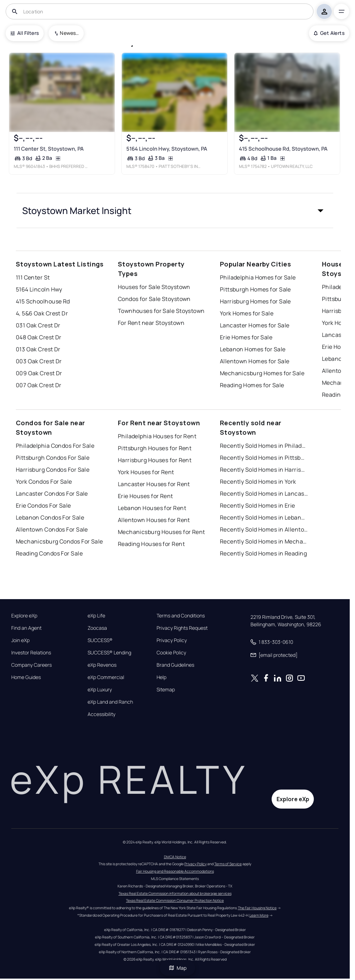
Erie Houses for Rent (145, 496)
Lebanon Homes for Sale (253, 349)
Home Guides (26, 677)
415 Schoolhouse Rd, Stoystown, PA (283, 149)
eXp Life (96, 616)
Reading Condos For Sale (49, 553)
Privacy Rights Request (182, 628)
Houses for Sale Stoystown (154, 287)
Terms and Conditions (181, 616)
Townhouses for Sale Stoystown (161, 311)
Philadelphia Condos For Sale (55, 446)
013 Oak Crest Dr (38, 349)
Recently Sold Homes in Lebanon (264, 517)
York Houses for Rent (146, 472)
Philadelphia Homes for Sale (258, 277)
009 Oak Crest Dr (39, 373)
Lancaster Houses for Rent (154, 484)
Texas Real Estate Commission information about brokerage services (175, 893)
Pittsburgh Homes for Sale (255, 289)
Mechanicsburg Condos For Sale (59, 541)
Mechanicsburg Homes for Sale (262, 373)
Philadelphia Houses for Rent (157, 436)
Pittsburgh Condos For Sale (53, 458)
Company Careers (31, 665)
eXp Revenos (102, 665)
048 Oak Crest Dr (39, 337)
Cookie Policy (171, 653)
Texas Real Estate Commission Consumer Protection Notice (175, 900)
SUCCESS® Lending (109, 653)
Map (178, 968)
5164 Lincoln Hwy (39, 289)
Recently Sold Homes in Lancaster (264, 494)
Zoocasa (97, 628)
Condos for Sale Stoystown (154, 299)
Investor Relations (31, 653)
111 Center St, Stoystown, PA (49, 149)
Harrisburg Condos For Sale (53, 470)
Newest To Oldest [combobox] (69, 33)
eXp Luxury (100, 690)
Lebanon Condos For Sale (50, 517)
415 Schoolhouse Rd (43, 301)
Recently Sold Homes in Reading (263, 553)
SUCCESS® (100, 640)
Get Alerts (329, 33)
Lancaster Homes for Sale (255, 325)
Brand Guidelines (175, 665)
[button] (175, 211)
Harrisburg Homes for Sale (255, 301)
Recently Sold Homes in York (258, 482)
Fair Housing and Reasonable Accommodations (175, 871)
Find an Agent (26, 628)
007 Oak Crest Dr (39, 385)
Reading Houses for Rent (151, 544)
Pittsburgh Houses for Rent (155, 448)
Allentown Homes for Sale (255, 361)
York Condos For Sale (44, 482)
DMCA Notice (175, 857)
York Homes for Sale (247, 313)
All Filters (25, 33)
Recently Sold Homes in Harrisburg (264, 470)
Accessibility (102, 714)
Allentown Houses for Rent (154, 520)
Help (161, 677)
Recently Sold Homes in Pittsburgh (264, 458)
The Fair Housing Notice (257, 908)
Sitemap (166, 690)
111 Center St (33, 277)
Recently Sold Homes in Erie (258, 505)
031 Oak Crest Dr (38, 325)
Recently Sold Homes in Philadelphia (264, 446)
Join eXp (20, 640)
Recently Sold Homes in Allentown (264, 529)
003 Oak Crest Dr (39, 361)
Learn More (259, 915)
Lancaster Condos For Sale (52, 494)
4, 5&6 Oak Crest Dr (42, 313)
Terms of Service (228, 864)
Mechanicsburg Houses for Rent (161, 532)
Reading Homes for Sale (252, 385)
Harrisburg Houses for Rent (155, 460)
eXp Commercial (106, 677)
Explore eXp (24, 616)
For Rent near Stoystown (151, 323)
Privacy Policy (172, 640)
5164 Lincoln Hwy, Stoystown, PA (167, 149)
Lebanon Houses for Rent (152, 508)
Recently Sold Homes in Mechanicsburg (264, 541)
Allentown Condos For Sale (52, 529)
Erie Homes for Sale (246, 337)
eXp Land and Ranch (110, 702)
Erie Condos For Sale (43, 505)
